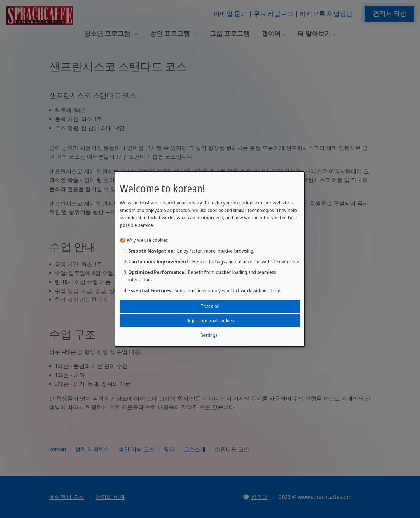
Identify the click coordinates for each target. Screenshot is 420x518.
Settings (209, 335)
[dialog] (210, 259)
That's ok (210, 306)
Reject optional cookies (210, 321)
